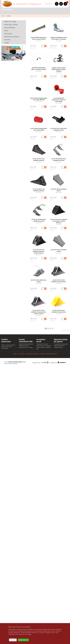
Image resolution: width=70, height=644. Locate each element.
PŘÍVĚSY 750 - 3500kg (10, 22)
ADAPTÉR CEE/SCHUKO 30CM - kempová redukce (39, 69)
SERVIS (6, 31)
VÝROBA (6, 43)
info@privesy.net (36, 4)
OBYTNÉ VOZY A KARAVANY (12, 37)
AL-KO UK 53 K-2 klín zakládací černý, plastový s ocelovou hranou (39, 313)
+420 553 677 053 (21, 4)
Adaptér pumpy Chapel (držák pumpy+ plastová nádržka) (59, 70)
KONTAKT (21, 354)
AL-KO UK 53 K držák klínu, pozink (39, 281)
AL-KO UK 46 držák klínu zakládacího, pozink (39, 221)
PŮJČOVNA (7, 40)
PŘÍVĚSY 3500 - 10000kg (11, 25)
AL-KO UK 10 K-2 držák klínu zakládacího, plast (59, 130)
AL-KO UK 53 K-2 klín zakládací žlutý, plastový (59, 312)
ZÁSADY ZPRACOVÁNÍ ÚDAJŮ (49, 354)
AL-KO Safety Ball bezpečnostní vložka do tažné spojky (59, 100)
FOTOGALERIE (8, 34)
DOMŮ (15, 354)
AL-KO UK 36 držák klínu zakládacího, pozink (59, 160)
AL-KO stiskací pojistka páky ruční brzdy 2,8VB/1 (39, 130)
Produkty (9, 16)
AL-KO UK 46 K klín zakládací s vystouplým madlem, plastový (59, 222)
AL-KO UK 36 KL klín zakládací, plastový (39, 190)
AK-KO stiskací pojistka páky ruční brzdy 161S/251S (39, 100)
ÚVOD (3, 16)
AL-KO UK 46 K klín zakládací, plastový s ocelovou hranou (39, 252)
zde (30, 634)
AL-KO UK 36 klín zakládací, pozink (59, 190)
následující (64, 331)
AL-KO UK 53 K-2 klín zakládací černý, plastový (59, 281)
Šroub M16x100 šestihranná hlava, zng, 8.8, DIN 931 (39, 39)
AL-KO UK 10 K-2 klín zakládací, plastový (39, 160)
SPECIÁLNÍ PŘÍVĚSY (10, 28)
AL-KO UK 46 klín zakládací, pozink (59, 251)
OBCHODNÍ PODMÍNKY (32, 354)
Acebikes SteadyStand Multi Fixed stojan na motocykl (59, 39)
